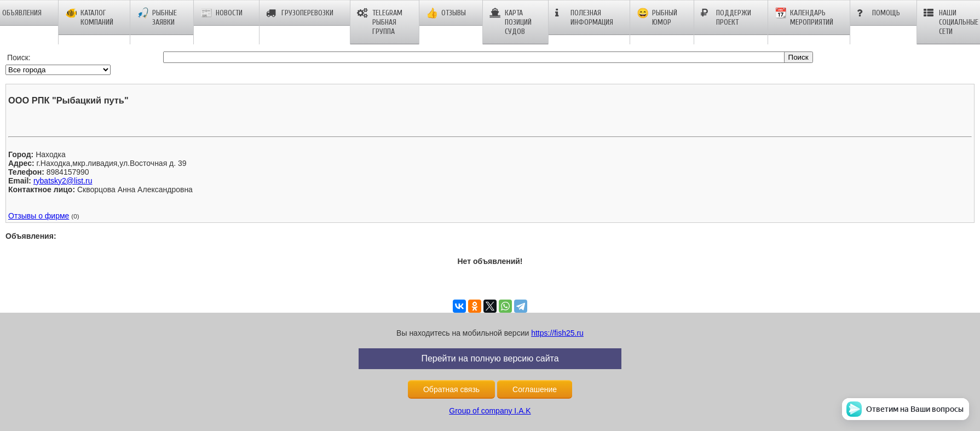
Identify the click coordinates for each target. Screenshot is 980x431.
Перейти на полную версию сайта (490, 358)
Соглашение (535, 389)
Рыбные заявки (157, 18)
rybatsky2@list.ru (63, 181)
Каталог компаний (89, 18)
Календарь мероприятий (804, 18)
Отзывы (446, 13)
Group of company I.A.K (490, 411)
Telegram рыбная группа (380, 22)
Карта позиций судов (511, 22)
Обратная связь (451, 389)
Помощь (878, 13)
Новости (221, 13)
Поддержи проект (726, 18)
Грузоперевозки (300, 13)
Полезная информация (584, 18)
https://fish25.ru (557, 333)
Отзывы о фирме (39, 216)
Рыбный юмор (657, 18)
